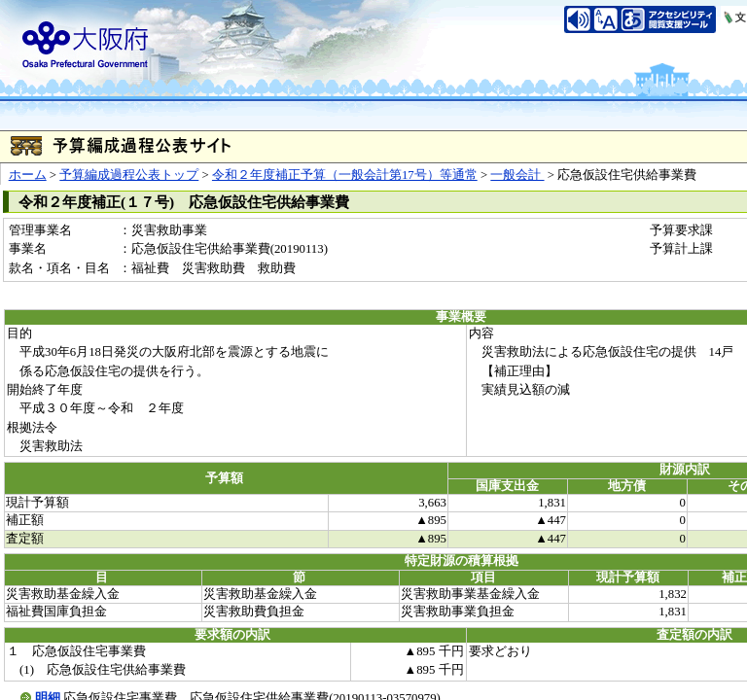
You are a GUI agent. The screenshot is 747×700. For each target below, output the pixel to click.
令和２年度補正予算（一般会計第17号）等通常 (345, 175)
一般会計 (517, 175)
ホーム (28, 175)
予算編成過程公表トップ (129, 175)
